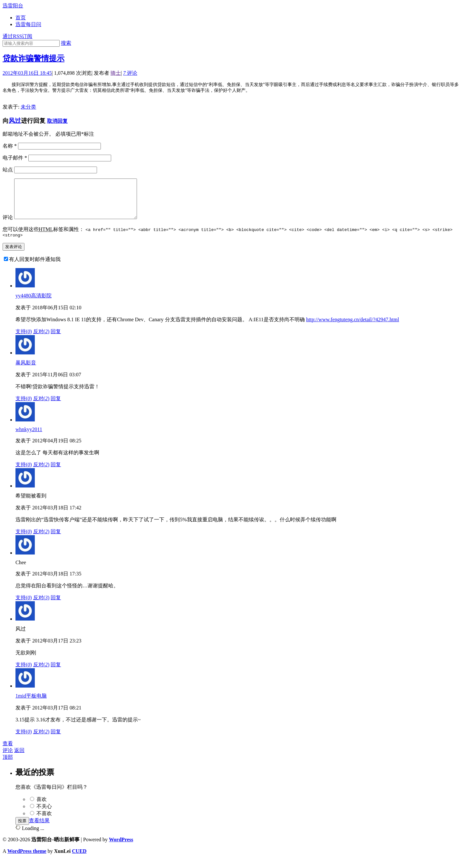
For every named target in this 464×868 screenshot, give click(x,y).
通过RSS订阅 (17, 36)
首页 (21, 18)
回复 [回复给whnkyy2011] (56, 473)
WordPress (121, 848)
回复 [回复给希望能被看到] (56, 540)
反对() (41, 340)
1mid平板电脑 (31, 704)
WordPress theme (27, 860)
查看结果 (39, 829)
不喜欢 (44, 822)
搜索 (66, 43)
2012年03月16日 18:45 (27, 73)
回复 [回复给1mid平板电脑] (56, 740)
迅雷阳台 (13, 6)
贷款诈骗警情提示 (34, 58)
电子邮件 (15, 158)
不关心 (44, 815)
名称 (10, 146)
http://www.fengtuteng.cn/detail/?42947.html (353, 328)
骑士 (116, 73)
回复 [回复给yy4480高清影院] (56, 340)
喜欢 (42, 808)
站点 (8, 170)
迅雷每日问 (28, 24)
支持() (24, 340)
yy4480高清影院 (34, 304)
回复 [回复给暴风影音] (56, 407)
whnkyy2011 (29, 438)
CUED (79, 860)
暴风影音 (26, 371)
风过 (15, 121)
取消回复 (57, 121)
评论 (130, 73)
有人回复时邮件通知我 (35, 268)
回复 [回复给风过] (56, 673)
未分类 (28, 107)
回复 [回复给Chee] (56, 606)
